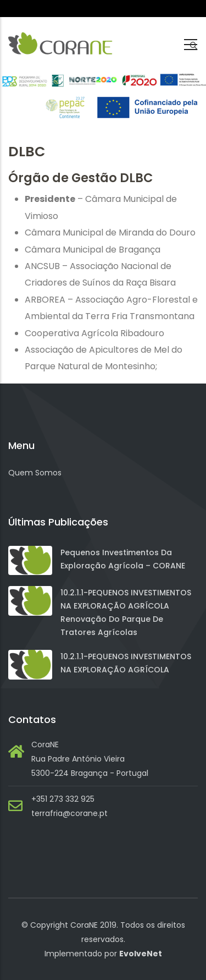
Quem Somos (35, 473)
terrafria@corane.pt (69, 813)
